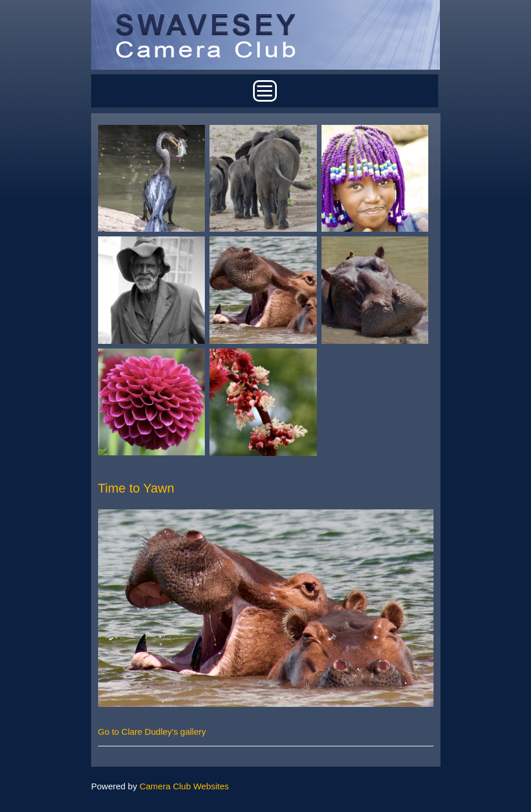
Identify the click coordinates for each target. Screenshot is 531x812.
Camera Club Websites (184, 786)
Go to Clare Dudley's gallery (152, 732)
